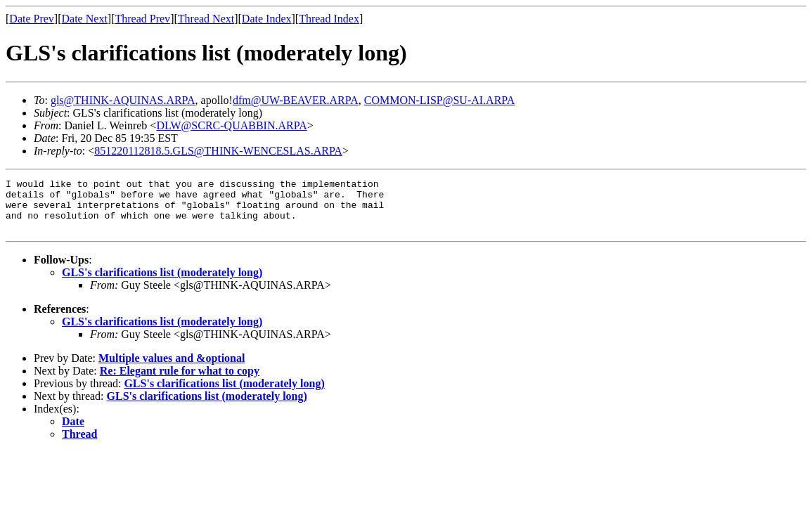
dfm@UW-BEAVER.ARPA (296, 100)
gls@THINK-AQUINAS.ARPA (123, 100)
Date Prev (32, 19)
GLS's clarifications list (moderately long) (162, 283)
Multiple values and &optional (172, 369)
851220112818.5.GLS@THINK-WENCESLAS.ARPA (218, 151)
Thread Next (206, 19)
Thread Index (329, 19)
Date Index (267, 19)
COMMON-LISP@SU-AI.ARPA (440, 100)
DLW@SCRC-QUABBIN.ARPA (231, 125)
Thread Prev (142, 19)
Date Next (85, 19)
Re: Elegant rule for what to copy (180, 381)
